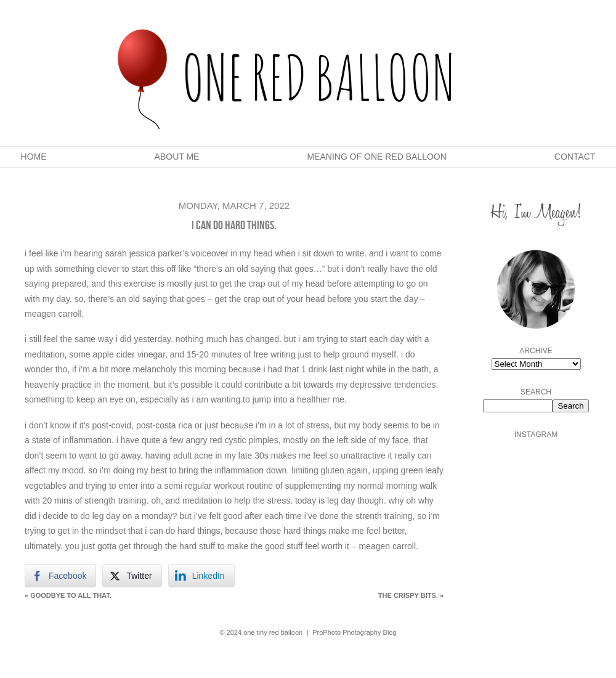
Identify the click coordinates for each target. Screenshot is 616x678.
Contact (575, 157)
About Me (177, 157)
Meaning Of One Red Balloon (376, 157)
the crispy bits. (411, 595)
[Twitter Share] (132, 576)
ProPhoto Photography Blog (354, 632)
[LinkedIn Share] (201, 576)
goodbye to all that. (68, 595)
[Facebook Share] (60, 576)
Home (34, 157)
